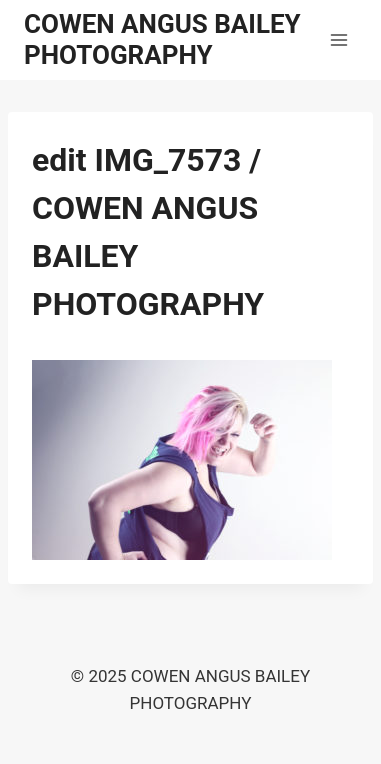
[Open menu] (338, 39)
